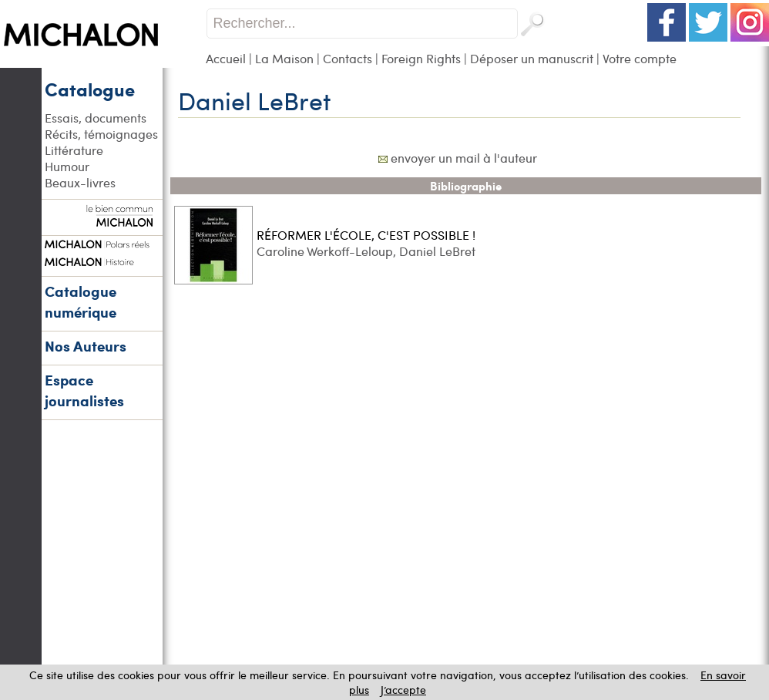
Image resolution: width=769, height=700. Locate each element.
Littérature (74, 150)
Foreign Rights (421, 58)
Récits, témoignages (101, 134)
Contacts (348, 58)
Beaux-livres (80, 182)
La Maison (284, 58)
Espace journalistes (84, 390)
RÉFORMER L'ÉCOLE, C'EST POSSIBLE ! (366, 235)
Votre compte (640, 58)
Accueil (226, 58)
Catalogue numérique (81, 301)
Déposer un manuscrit (532, 58)
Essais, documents (96, 118)
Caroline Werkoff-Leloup (325, 251)
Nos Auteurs (86, 346)
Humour (67, 166)
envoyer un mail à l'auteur (464, 158)
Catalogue (90, 89)
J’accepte (403, 690)
